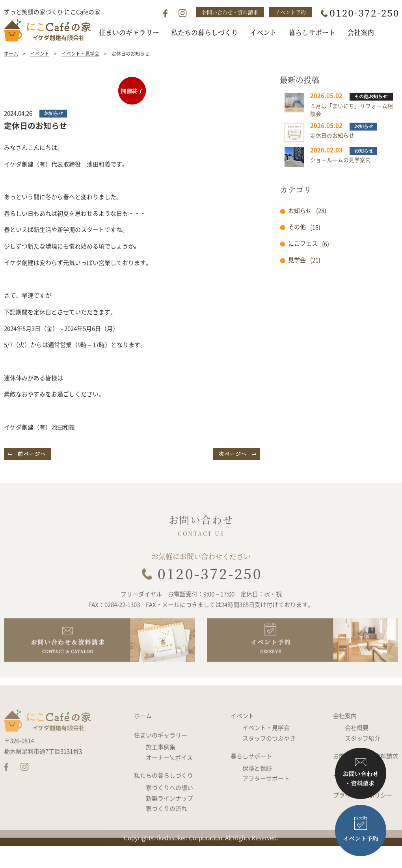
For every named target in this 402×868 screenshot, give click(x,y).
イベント (40, 68)
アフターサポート (266, 799)
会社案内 (345, 736)
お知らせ (300, 225)
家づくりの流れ (167, 829)
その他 (297, 242)
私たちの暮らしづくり (164, 796)
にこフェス (303, 258)
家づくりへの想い (169, 808)
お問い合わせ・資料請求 (230, 12)
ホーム (11, 68)
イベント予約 (290, 12)
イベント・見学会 (80, 68)
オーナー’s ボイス (169, 778)
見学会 (297, 274)
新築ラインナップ (169, 819)
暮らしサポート (251, 777)
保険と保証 (257, 789)
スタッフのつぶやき (269, 759)
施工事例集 (161, 768)
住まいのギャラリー (161, 756)
